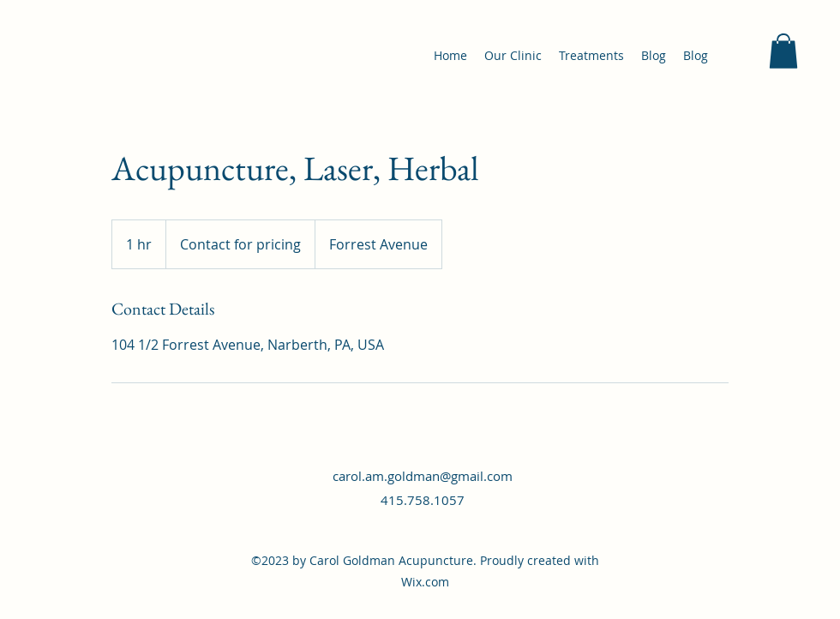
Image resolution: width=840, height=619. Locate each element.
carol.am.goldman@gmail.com (423, 476)
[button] (783, 51)
